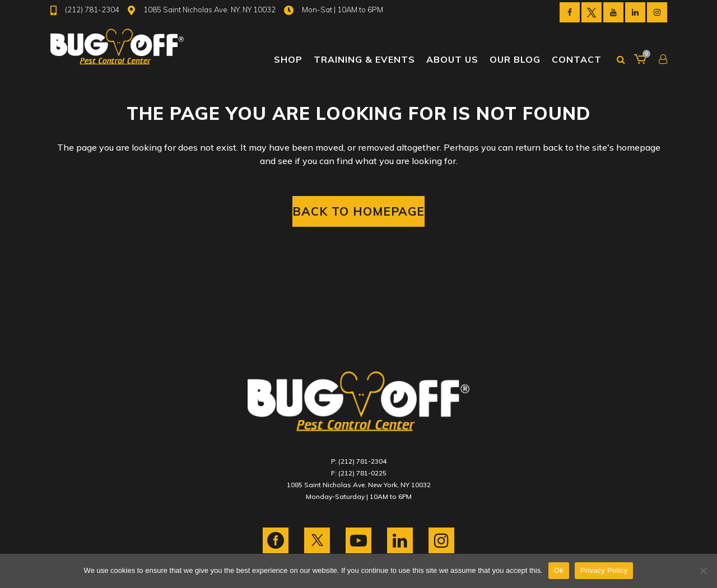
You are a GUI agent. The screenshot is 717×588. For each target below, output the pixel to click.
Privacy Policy (604, 570)
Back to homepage (358, 211)
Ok (559, 570)
